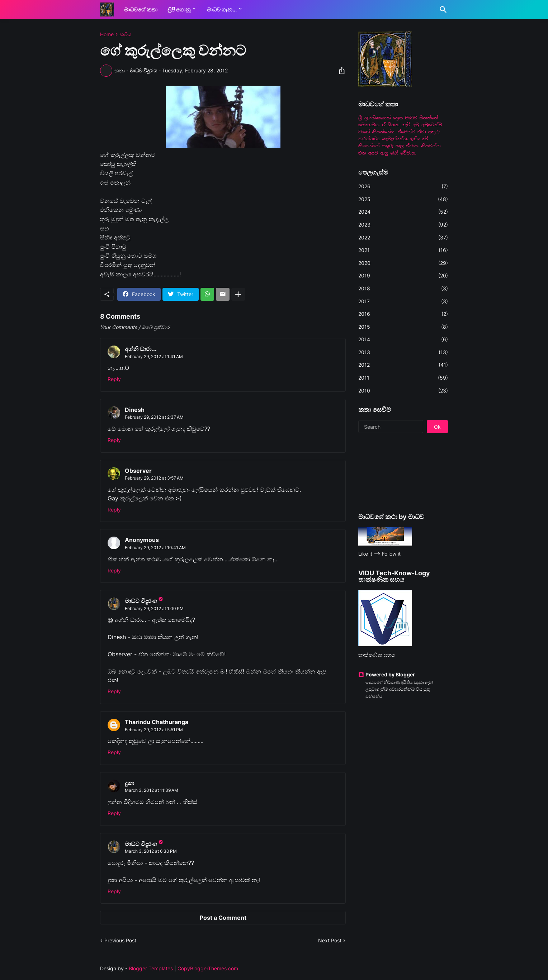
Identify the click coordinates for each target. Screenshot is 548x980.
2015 (403, 327)
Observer (138, 471)
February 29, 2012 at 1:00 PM (154, 608)
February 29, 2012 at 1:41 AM (154, 356)
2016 (403, 314)
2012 (403, 365)
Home (107, 34)
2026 (403, 186)
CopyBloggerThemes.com (208, 968)
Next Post (330, 940)
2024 (403, 212)
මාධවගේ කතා (141, 9)
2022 (403, 238)
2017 (403, 301)
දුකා (129, 783)
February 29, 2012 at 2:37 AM (154, 417)
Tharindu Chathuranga (157, 722)
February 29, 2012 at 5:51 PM (154, 730)
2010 (403, 391)
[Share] (340, 71)
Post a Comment (223, 918)
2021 (403, 250)
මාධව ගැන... (222, 9)
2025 (403, 199)
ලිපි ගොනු (179, 9)
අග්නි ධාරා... (141, 349)
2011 (403, 378)
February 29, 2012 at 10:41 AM (155, 548)
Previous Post (120, 940)
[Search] (442, 10)
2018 (403, 289)
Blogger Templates (151, 968)
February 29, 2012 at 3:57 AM (154, 478)
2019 (403, 276)
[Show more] (238, 294)
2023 (403, 225)
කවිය (125, 34)
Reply (114, 379)
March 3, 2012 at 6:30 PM (151, 851)
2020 (403, 263)
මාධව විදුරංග (141, 601)
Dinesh (135, 410)
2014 (403, 339)
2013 (403, 352)
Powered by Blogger (387, 674)
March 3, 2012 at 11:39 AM (152, 790)
